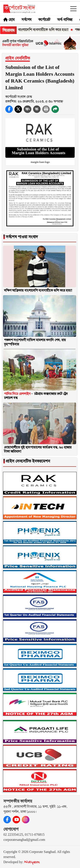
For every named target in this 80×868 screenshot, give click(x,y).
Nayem (32, 862)
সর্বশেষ (26, 20)
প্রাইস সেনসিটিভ (18, 58)
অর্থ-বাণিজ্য (65, 20)
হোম (12, 20)
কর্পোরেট (44, 20)
